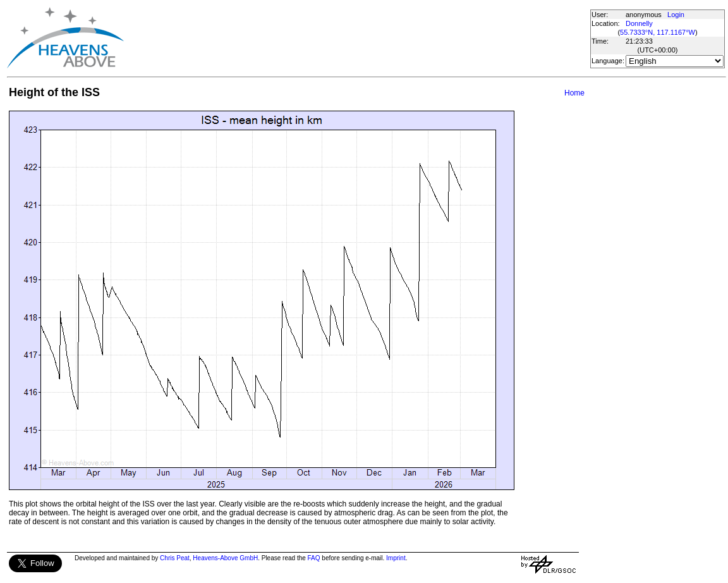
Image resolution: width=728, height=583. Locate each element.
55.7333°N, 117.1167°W (658, 32)
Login (676, 15)
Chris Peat (175, 558)
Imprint (396, 558)
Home (574, 93)
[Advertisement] (356, 38)
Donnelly (639, 23)
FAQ (314, 558)
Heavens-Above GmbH (225, 558)
